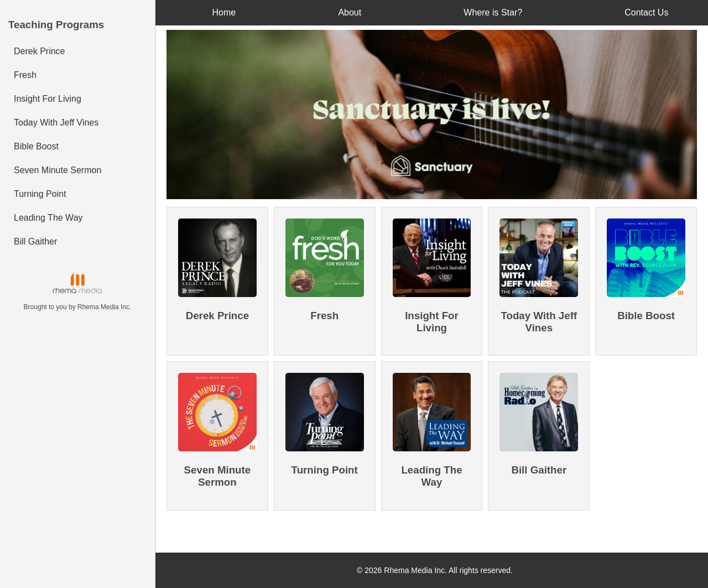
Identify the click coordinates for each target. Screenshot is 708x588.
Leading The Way (48, 218)
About (350, 12)
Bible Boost (36, 146)
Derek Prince (39, 51)
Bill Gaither (35, 241)
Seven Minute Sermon (58, 170)
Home (224, 12)
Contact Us (646, 12)
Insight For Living (48, 99)
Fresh (25, 75)
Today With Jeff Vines (56, 123)
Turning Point (40, 194)
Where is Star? (493, 12)
